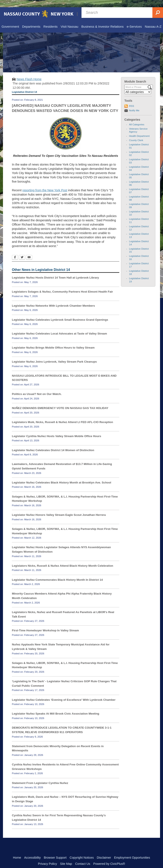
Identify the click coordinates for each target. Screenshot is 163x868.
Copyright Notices (82, 850)
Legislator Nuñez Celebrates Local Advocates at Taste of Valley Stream (59, 326)
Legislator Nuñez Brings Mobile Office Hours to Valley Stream (53, 340)
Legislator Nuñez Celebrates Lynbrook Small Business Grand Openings (60, 312)
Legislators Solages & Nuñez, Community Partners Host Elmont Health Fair (62, 284)
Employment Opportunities (132, 850)
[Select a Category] (138, 85)
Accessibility (32, 850)
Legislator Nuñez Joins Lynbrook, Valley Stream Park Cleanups (54, 354)
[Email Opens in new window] (29, 250)
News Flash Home (29, 72)
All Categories (137, 117)
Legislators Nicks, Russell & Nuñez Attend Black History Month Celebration (63, 558)
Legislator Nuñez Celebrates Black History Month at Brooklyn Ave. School (62, 475)
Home (17, 850)
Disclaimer (104, 850)
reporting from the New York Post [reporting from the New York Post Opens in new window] (45, 183)
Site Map (66, 857)
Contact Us (83, 857)
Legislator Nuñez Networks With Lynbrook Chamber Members (53, 298)
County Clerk (136, 133)
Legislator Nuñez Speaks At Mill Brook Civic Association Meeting (56, 706)
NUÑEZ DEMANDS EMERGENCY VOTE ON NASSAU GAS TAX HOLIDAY (60, 401)
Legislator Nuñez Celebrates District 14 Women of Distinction (53, 443)
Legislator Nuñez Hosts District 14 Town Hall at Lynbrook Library (55, 270)
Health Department (139, 129)
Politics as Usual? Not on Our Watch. (37, 387)
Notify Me (134, 103)
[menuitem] (10, 20)
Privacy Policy (48, 857)
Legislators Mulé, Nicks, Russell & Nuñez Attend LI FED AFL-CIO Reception (63, 415)
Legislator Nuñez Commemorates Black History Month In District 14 (57, 573)
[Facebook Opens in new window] (15, 250)
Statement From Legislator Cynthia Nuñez (40, 776)
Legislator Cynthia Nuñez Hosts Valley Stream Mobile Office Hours (57, 429)
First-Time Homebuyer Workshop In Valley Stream (45, 623)
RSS (132, 99)
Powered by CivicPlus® (109, 857)
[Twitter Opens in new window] (22, 250)
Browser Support (55, 850)
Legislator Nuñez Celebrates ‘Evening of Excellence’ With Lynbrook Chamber (64, 693)
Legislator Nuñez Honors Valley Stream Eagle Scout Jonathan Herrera (59, 508)
